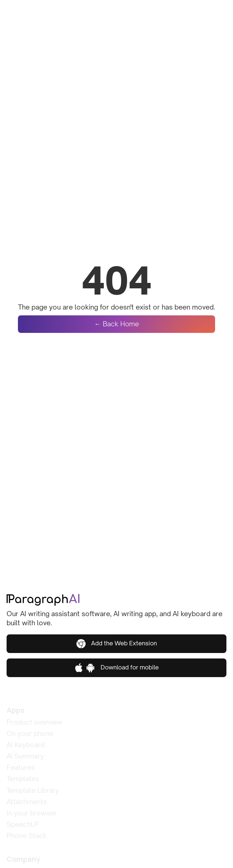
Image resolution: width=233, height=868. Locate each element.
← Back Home (117, 324)
